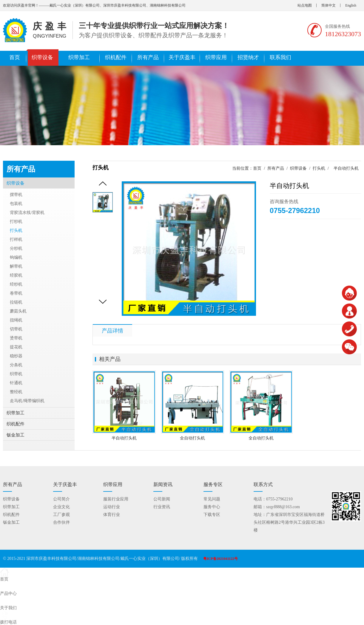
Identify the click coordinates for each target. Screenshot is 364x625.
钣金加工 (16, 435)
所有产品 (148, 57)
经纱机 (16, 284)
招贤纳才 (248, 57)
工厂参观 (61, 515)
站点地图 (305, 5)
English (351, 5)
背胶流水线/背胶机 (27, 213)
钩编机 (16, 257)
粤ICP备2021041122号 (220, 559)
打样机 (16, 239)
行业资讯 (162, 507)
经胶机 (16, 275)
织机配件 (116, 57)
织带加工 (79, 57)
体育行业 (112, 515)
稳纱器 (16, 356)
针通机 (16, 383)
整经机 (16, 392)
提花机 (16, 347)
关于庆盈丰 (182, 57)
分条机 (16, 365)
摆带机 (16, 195)
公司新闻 (162, 499)
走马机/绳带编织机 (27, 401)
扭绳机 (16, 320)
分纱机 (16, 248)
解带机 (16, 266)
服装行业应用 (116, 499)
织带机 (16, 374)
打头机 (319, 168)
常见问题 (212, 499)
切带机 (16, 329)
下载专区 (212, 515)
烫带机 (16, 338)
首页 (15, 57)
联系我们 (280, 57)
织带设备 (42, 57)
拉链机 (16, 302)
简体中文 (328, 5)
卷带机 (16, 293)
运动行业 (112, 507)
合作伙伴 (61, 522)
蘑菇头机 (18, 311)
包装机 (16, 204)
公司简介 (61, 499)
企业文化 (61, 507)
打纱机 (16, 222)
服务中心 (212, 507)
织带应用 (216, 57)
